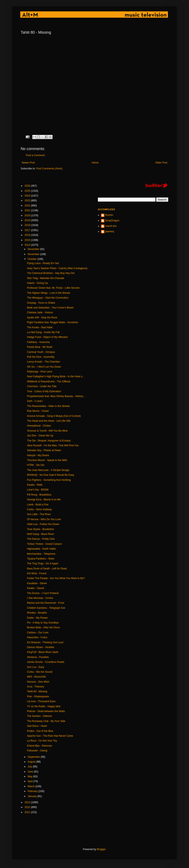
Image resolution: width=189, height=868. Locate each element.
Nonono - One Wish (38, 682)
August (32, 762)
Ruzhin (109, 215)
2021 (28, 210)
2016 (28, 235)
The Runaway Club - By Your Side (46, 721)
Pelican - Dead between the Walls (46, 711)
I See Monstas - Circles (40, 598)
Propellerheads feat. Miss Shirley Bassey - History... (56, 396)
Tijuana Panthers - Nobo (41, 559)
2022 (28, 206)
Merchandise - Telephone (41, 554)
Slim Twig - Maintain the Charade (46, 278)
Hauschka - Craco (37, 637)
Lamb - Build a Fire (38, 505)
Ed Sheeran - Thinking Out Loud (45, 642)
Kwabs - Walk (35, 485)
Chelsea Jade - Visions (40, 312)
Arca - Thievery (36, 687)
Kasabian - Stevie (37, 583)
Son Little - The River (39, 514)
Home (95, 163)
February (33, 791)
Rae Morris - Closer (38, 411)
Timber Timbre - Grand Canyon (45, 544)
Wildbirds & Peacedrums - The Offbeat (49, 381)
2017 (28, 230)
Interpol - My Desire (38, 455)
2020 (28, 215)
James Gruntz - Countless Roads (46, 662)
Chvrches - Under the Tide (42, 386)
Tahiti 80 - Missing (37, 691)
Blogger (101, 849)
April (30, 781)
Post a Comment (35, 155)
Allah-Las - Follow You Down (43, 524)
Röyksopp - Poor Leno (40, 372)
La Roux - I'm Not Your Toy (42, 741)
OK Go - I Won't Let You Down (44, 367)
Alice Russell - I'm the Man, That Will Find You (53, 445)
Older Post (161, 163)
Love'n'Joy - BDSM (38, 490)
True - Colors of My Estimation (44, 391)
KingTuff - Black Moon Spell (43, 652)
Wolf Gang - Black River (40, 534)
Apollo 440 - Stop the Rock (42, 318)
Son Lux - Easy (36, 667)
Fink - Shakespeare (38, 697)
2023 (28, 201)
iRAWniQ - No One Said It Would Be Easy (51, 475)
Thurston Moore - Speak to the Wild (47, 460)
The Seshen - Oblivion (40, 716)
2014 (28, 245)
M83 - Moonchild (36, 677)
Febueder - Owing (37, 751)
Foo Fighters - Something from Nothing (49, 480)
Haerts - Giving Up (37, 283)
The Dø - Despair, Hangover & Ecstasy (49, 441)
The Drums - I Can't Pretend (43, 593)
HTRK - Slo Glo (36, 465)
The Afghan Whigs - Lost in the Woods (49, 293)
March (32, 786)
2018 (28, 225)
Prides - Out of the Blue (40, 731)
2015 (28, 240)
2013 (28, 802)
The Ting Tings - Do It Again (43, 564)
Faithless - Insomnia (38, 342)
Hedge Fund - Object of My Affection (47, 337)
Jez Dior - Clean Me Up (40, 436)
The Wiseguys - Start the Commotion (48, 298)
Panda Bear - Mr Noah (40, 347)
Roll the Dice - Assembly (41, 357)
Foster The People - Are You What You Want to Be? (56, 578)
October (32, 259)
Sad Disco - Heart (37, 726)
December (34, 249)
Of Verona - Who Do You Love (44, 519)
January (32, 796)
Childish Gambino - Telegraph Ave (46, 608)
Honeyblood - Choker (39, 426)
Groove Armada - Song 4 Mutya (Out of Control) (54, 416)
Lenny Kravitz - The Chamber (44, 362)
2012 (28, 807)
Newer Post (28, 163)
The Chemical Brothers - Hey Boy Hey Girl (51, 273)
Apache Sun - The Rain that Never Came (50, 736)
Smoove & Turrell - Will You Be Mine (47, 431)
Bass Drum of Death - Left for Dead (47, 569)
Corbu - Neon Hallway (39, 509)
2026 (28, 186)
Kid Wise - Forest (37, 573)
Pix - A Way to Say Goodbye (43, 623)
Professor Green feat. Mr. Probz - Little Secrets (53, 288)
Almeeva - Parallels (38, 657)
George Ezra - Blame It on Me (44, 500)
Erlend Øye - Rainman (40, 746)
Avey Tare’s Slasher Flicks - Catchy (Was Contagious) (57, 268)
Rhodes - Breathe (37, 613)
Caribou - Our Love (38, 633)
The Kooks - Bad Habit (40, 327)
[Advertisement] (97, 831)
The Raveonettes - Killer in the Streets (48, 406)
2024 (28, 196)
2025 (28, 191)
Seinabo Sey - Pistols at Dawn (44, 450)
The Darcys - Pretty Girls (41, 539)
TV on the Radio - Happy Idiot (44, 706)
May (30, 776)
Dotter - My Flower (37, 618)
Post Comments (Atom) (49, 169)
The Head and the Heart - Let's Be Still (49, 421)
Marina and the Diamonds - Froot (46, 603)
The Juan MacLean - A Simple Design (48, 470)
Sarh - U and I (35, 401)
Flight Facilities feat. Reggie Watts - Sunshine (53, 322)
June (31, 772)
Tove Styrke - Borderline (40, 529)
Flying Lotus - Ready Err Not (43, 263)
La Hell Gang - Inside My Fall (43, 332)
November (34, 254)
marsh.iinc (111, 226)
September (34, 757)
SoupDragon (112, 221)
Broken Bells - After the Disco (43, 627)
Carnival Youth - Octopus (41, 352)
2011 (28, 812)
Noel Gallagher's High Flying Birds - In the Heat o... (56, 376)
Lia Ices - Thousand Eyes (41, 701)
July (30, 767)
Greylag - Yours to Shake (41, 303)
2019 (28, 220)
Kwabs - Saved (36, 588)
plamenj (110, 231)
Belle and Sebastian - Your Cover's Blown (50, 308)
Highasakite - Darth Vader (41, 549)
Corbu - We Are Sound (40, 672)
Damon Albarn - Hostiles (41, 647)
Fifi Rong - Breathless (39, 495)
